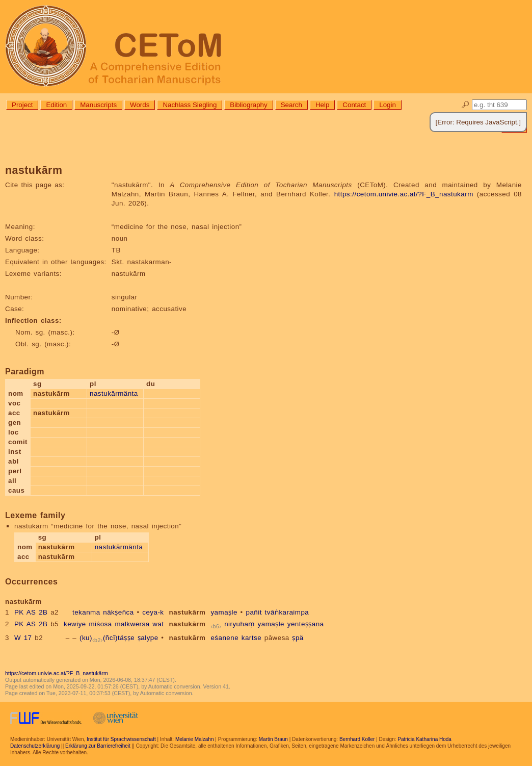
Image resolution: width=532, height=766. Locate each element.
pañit (254, 612)
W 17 (23, 638)
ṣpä (298, 638)
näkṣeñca (118, 612)
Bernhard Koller (357, 739)
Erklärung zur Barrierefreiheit (98, 746)
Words (140, 105)
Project (22, 105)
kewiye (75, 624)
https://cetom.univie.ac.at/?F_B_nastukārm (404, 194)
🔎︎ (465, 105)
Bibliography (248, 105)
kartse (251, 638)
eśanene (224, 638)
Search (291, 105)
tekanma (86, 612)
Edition (56, 105)
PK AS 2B (31, 612)
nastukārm (188, 612)
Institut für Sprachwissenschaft (121, 739)
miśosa (100, 624)
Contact (354, 105)
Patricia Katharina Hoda (424, 739)
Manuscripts (98, 105)
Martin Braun (273, 739)
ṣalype (148, 638)
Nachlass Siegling (190, 105)
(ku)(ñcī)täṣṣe (107, 638)
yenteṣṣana (306, 624)
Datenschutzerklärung (35, 746)
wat (158, 624)
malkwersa (132, 624)
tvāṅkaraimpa (287, 612)
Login (388, 105)
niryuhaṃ (240, 624)
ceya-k (153, 612)
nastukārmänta (114, 393)
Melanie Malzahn (195, 739)
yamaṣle (224, 612)
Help (322, 105)
